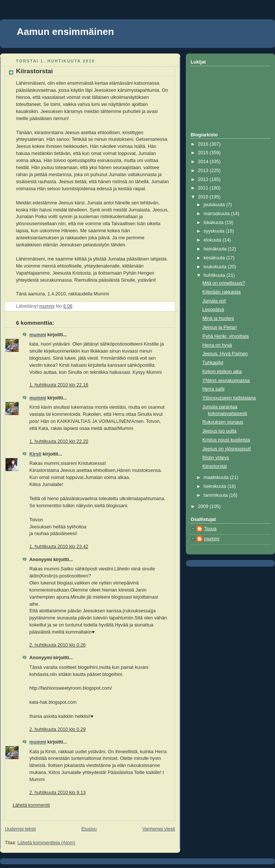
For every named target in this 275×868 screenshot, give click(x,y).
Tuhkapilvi (213, 363)
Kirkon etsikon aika (222, 372)
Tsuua (210, 529)
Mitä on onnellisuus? (224, 283)
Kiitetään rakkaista (222, 292)
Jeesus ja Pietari (220, 327)
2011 (204, 188)
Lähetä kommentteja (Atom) (46, 843)
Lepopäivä (213, 310)
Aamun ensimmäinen (65, 32)
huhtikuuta (215, 275)
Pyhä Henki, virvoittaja (226, 336)
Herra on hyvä (217, 345)
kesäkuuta (215, 258)
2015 (204, 153)
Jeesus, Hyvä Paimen (225, 354)
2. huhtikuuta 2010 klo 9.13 (57, 793)
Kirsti (35, 454)
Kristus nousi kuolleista (226, 440)
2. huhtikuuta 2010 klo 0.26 (57, 645)
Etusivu (89, 829)
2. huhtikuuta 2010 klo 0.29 (57, 729)
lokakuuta (214, 223)
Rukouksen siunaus (223, 422)
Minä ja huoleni (218, 318)
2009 (204, 506)
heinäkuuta (216, 249)
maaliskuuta (217, 477)
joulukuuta (215, 205)
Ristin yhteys (216, 458)
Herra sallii (214, 389)
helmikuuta (216, 486)
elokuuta (213, 240)
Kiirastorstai (215, 466)
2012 (204, 179)
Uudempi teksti (20, 829)
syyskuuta (215, 231)
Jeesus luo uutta (220, 431)
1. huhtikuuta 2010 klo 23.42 (59, 547)
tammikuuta (216, 495)
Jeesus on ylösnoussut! (227, 449)
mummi (38, 335)
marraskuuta (217, 214)
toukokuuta (216, 267)
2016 (204, 144)
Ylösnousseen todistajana (229, 398)
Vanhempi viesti (159, 829)
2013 (204, 171)
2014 (204, 162)
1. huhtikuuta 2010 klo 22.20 (59, 441)
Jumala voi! (214, 301)
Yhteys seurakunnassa (226, 380)
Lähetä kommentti (31, 805)
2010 (204, 197)
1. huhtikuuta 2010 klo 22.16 (59, 385)
